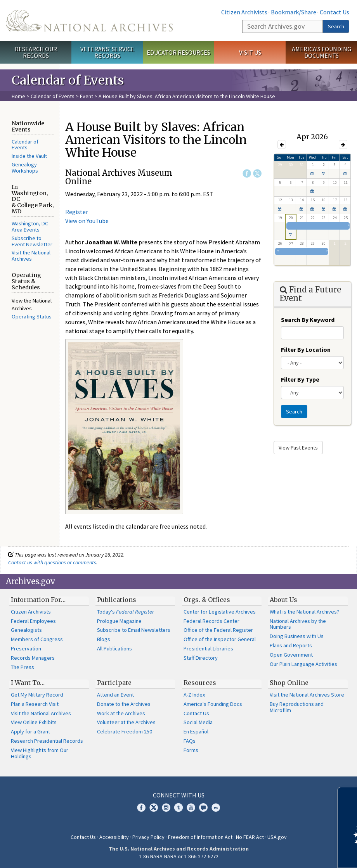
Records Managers (33, 658)
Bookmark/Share (294, 12)
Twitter (257, 173)
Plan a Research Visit (35, 704)
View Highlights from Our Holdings (40, 753)
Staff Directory (201, 658)
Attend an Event (115, 695)
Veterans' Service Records (107, 52)
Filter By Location (306, 349)
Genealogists (26, 630)
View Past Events (298, 448)
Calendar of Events (53, 96)
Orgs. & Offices (207, 600)
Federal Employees (33, 621)
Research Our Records (36, 52)
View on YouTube (87, 221)
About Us (283, 600)
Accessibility (114, 837)
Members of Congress (37, 639)
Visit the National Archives (31, 256)
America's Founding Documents (321, 52)
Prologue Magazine (119, 621)
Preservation (26, 648)
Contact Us (334, 12)
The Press (23, 667)
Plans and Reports (291, 645)
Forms (191, 750)
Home (18, 96)
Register (77, 212)
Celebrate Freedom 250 (125, 731)
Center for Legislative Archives (220, 612)
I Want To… (28, 683)
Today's (126, 612)
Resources (200, 683)
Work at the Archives (121, 713)
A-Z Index (194, 695)
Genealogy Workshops (25, 168)
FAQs (190, 741)
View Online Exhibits (34, 722)
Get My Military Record (37, 695)
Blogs (104, 639)
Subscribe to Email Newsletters (134, 630)
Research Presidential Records (47, 741)
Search (336, 26)
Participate (114, 683)
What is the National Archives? (304, 612)
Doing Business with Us (297, 636)
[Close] (348, 796)
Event (87, 96)
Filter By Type (300, 379)
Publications (117, 600)
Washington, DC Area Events (30, 227)
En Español (196, 731)
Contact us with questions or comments (52, 562)
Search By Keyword (308, 320)
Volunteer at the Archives (126, 722)
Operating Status (32, 316)
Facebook (247, 173)
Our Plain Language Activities (303, 664)
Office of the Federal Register (218, 630)
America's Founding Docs (213, 704)
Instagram (166, 807)
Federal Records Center (211, 621)
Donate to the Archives (124, 704)
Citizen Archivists (244, 12)
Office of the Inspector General (220, 639)
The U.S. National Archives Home (89, 21)
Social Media (198, 722)
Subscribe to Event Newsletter (32, 241)
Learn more (288, 854)
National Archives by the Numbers (298, 624)
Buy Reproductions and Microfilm (297, 707)
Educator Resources (178, 52)
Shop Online (289, 683)
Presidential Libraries (208, 648)
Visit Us (250, 52)
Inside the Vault (29, 156)
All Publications (114, 648)
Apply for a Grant (30, 731)
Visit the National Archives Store (307, 695)
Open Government (291, 655)
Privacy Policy (148, 837)
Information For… (38, 600)
